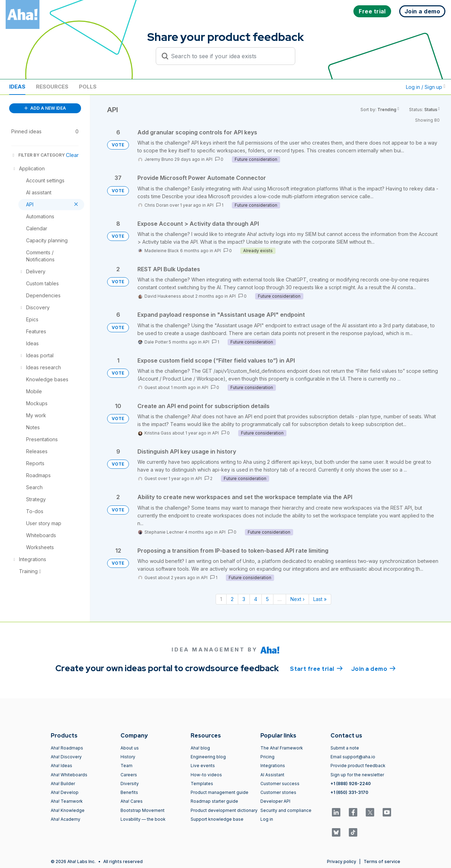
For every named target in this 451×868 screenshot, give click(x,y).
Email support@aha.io (353, 757)
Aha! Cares (132, 801)
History (128, 757)
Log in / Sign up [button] (426, 87)
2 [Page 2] (232, 599)
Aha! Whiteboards (69, 775)
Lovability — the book (143, 819)
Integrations (273, 766)
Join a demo (373, 668)
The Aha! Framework (282, 748)
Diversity (130, 784)
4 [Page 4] (256, 599)
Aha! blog (200, 748)
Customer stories (278, 792)
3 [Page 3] (244, 599)
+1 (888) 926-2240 (351, 784)
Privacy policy (342, 861)
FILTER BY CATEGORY (38, 155)
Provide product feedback (358, 766)
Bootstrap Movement (143, 810)
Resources (52, 87)
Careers (129, 775)
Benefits (129, 792)
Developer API (275, 801)
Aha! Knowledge (68, 810)
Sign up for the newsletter (357, 775)
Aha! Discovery (66, 757)
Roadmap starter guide (214, 801)
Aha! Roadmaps (67, 748)
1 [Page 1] (221, 599)
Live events (203, 766)
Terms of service (382, 861)
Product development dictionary (224, 810)
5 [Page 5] (267, 599)
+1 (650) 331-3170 (349, 792)
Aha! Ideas (61, 766)
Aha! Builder (63, 784)
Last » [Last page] (320, 599)
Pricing (267, 757)
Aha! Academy (66, 819)
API (209, 159)
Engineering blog (208, 757)
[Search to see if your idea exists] (229, 56)
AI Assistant (272, 775)
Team (126, 766)
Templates (202, 784)
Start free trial (316, 668)
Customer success (280, 784)
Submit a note (345, 748)
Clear (72, 155)
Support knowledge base (217, 819)
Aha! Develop (65, 792)
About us (130, 748)
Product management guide (220, 792)
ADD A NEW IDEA (45, 108)
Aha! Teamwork (67, 801)
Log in (267, 819)
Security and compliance (286, 810)
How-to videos (206, 775)
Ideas (17, 87)
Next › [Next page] (297, 599)
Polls (88, 87)
